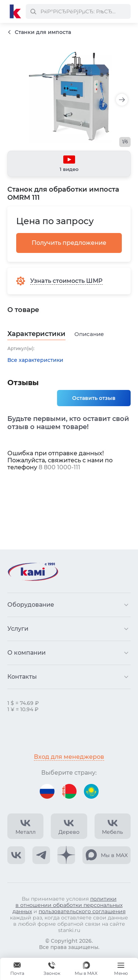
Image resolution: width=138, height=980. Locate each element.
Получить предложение (69, 243)
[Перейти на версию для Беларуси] (69, 791)
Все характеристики (35, 360)
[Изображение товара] (69, 96)
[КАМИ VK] (16, 855)
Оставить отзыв (94, 398)
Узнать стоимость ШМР (66, 281)
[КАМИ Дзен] (66, 855)
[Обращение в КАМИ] (17, 969)
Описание (89, 334)
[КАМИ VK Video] (25, 826)
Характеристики (36, 334)
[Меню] (121, 969)
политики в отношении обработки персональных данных (68, 905)
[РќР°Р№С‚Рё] (33, 11)
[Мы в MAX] (86, 969)
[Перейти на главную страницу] (15, 11)
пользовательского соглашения (82, 911)
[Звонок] (52, 969)
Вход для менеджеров (69, 757)
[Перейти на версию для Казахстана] (91, 791)
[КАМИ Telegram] (41, 855)
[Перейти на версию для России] (47, 791)
